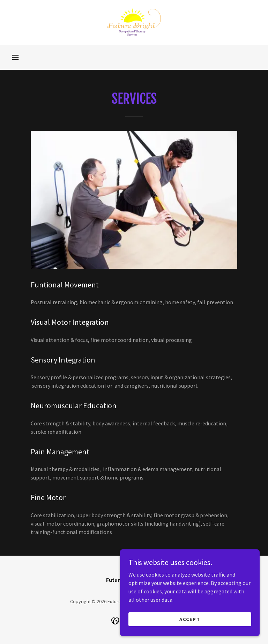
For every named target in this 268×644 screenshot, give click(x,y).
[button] (15, 57)
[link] (134, 22)
